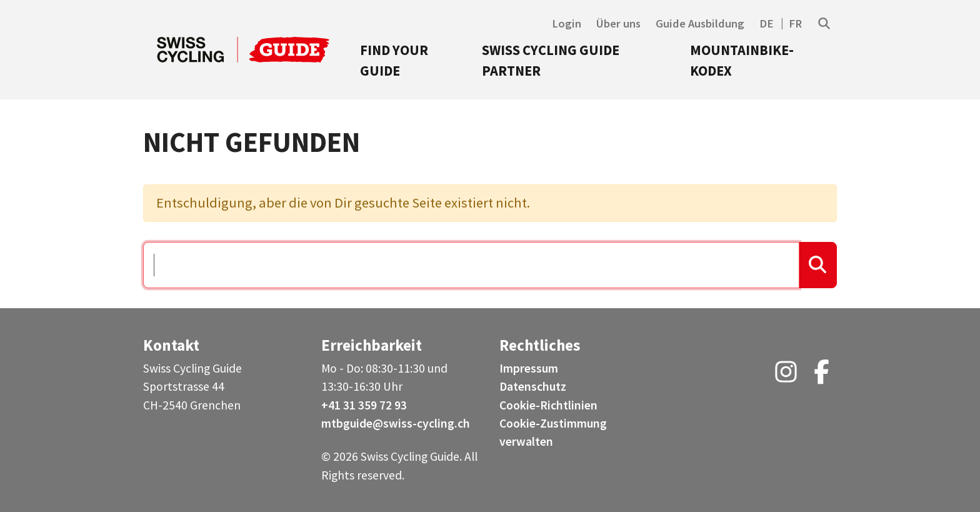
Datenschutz (533, 386)
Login (567, 23)
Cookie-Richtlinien (548, 405)
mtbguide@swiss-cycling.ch (396, 423)
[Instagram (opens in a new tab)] (786, 376)
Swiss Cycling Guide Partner (551, 61)
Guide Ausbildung (700, 23)
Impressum (529, 368)
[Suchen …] (471, 265)
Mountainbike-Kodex (742, 61)
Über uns (618, 23)
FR (795, 23)
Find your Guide (394, 61)
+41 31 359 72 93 (364, 405)
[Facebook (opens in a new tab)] (822, 376)
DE (767, 23)
